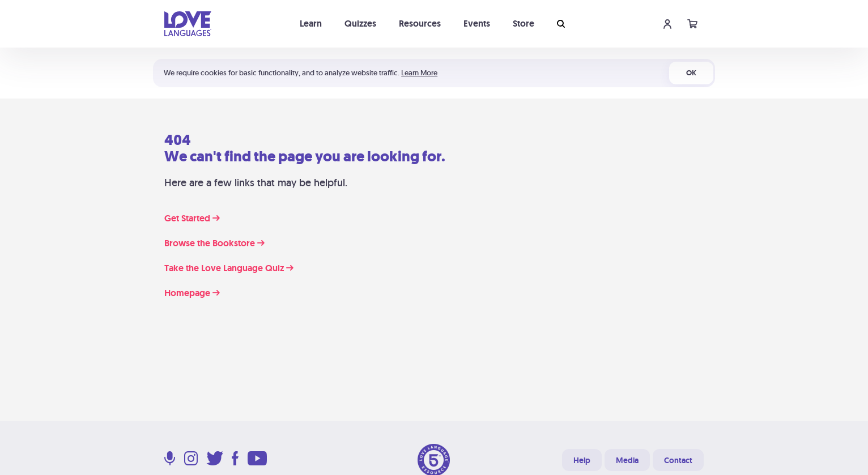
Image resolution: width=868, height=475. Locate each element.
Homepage (192, 293)
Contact (678, 460)
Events (477, 23)
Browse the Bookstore (214, 243)
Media (627, 460)
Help (582, 460)
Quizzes (360, 23)
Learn (311, 23)
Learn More (419, 73)
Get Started (192, 219)
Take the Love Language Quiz (229, 268)
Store (524, 23)
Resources (420, 23)
